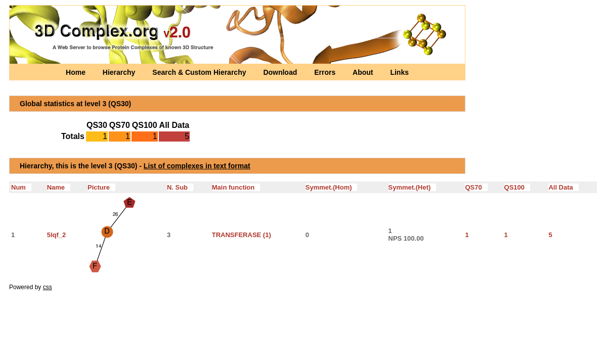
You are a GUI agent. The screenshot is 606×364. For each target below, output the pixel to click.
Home (77, 72)
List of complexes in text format (197, 166)
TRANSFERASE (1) (242, 235)
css (48, 287)
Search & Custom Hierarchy (200, 72)
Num (21, 187)
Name (59, 187)
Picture (101, 187)
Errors (326, 72)
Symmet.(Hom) (332, 187)
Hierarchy (120, 72)
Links (399, 72)
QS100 (517, 187)
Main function (236, 187)
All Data (563, 187)
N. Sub (180, 187)
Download (281, 72)
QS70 (476, 187)
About (364, 72)
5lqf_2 (57, 235)
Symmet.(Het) (413, 187)
